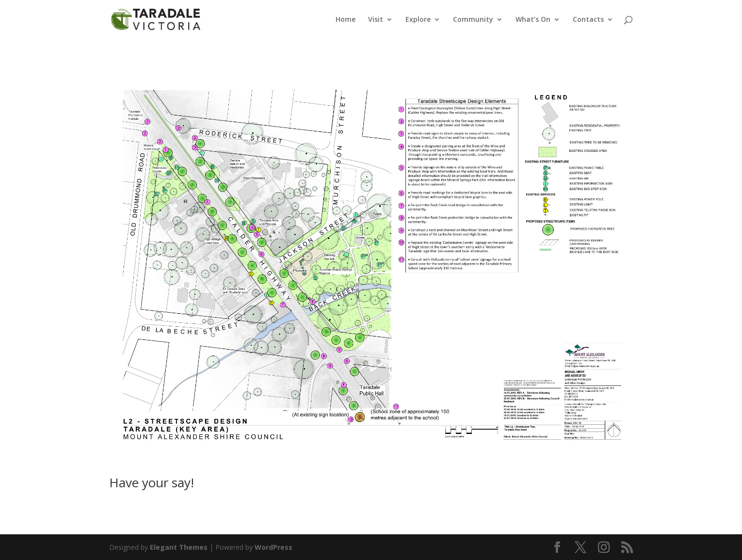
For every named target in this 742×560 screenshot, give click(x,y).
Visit (376, 20)
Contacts (588, 20)
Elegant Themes (179, 547)
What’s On (533, 20)
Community (473, 20)
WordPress (274, 547)
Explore (418, 20)
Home (346, 20)
